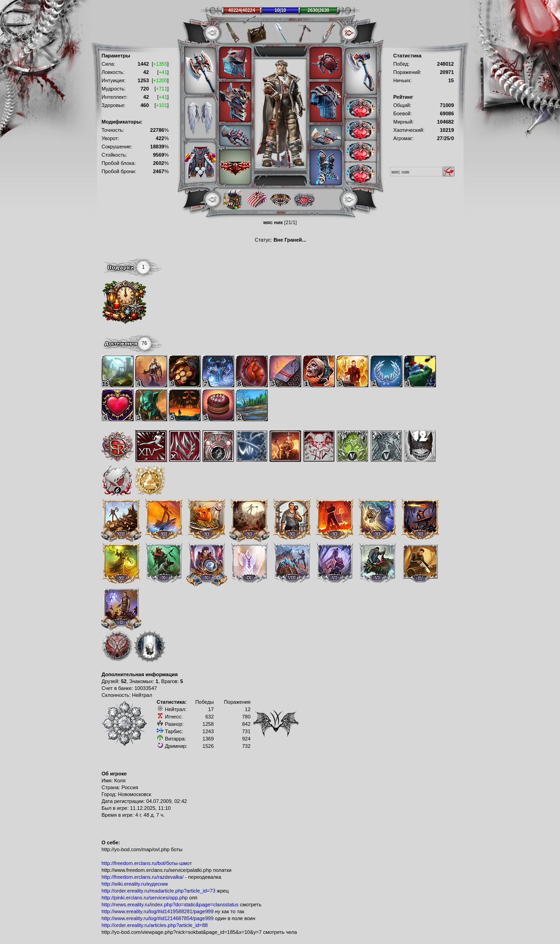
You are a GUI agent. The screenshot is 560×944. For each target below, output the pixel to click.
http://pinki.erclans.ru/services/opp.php (145, 898)
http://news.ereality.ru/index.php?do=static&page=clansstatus (170, 904)
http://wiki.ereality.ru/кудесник (135, 884)
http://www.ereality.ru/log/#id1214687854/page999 (158, 918)
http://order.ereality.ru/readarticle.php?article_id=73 (158, 891)
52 (124, 681)
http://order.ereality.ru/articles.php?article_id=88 (155, 925)
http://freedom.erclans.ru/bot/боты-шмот (147, 863)
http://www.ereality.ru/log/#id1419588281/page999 (158, 911)
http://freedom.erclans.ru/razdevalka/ (143, 877)
